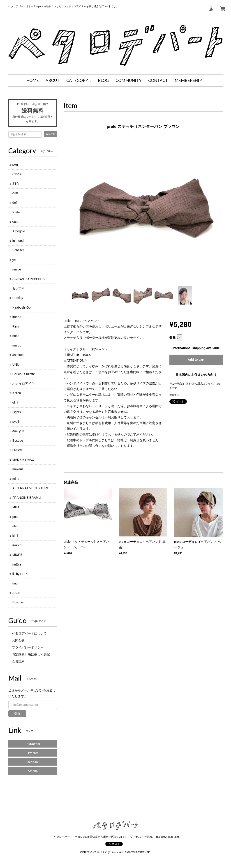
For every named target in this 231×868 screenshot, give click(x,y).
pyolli (16, 422)
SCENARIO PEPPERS (29, 279)
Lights (17, 412)
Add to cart (196, 360)
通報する (174, 395)
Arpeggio (19, 231)
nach (16, 583)
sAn (15, 165)
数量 (173, 338)
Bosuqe (18, 602)
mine (16, 479)
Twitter (33, 753)
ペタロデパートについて (29, 633)
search (50, 134)
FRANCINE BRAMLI (27, 498)
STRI (16, 184)
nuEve (17, 564)
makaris (18, 469)
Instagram (33, 744)
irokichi (17, 545)
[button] (79, 81)
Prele (16, 212)
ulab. (16, 526)
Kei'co (17, 393)
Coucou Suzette (24, 374)
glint (15, 402)
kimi (15, 536)
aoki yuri (18, 431)
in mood (18, 241)
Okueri (17, 450)
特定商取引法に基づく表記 (31, 654)
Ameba (33, 771)
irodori (17, 317)
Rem (16, 326)
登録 (17, 713)
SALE (16, 593)
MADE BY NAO (23, 460)
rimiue (17, 269)
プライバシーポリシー (28, 647)
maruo (17, 345)
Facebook (33, 762)
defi (15, 203)
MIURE (17, 555)
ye (14, 260)
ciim (15, 193)
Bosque (18, 441)
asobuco (18, 355)
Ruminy (18, 298)
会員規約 (18, 661)
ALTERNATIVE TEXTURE (31, 488)
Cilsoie (17, 174)
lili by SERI (20, 574)
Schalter (18, 250)
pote (15, 517)
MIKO (16, 507)
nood (16, 336)
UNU (16, 365)
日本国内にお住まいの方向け (196, 375)
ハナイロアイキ (23, 383)
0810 (16, 222)
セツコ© (18, 288)
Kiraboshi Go (22, 307)
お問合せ (18, 640)
